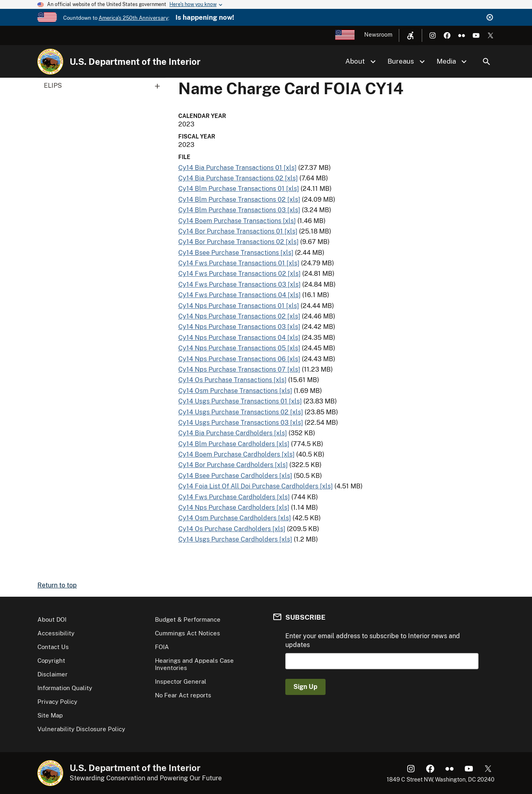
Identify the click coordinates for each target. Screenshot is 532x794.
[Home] (50, 62)
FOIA (162, 647)
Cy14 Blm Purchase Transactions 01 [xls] (239, 189)
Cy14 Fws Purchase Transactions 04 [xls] (239, 295)
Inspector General (181, 681)
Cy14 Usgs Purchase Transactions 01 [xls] (240, 401)
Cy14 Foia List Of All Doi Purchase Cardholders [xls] (256, 486)
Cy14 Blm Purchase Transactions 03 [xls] (239, 210)
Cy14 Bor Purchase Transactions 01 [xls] (238, 231)
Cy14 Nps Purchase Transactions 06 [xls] (239, 359)
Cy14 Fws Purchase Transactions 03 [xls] (239, 284)
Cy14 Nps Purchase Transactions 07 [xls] (239, 369)
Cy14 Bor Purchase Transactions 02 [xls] (238, 242)
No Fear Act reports (183, 695)
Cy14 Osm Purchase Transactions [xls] (235, 391)
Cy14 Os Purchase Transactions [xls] (232, 380)
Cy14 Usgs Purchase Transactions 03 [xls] (241, 423)
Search (487, 62)
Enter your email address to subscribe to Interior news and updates (373, 640)
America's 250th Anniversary (133, 18)
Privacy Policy (57, 702)
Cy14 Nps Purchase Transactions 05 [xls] (239, 348)
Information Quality (65, 688)
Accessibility (56, 633)
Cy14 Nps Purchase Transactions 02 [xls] (239, 316)
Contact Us (53, 647)
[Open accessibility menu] (410, 35)
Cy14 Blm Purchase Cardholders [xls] (234, 444)
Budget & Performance (188, 619)
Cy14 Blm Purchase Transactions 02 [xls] (239, 200)
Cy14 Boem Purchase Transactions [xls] (237, 221)
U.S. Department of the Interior (135, 62)
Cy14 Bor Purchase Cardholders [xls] (233, 465)
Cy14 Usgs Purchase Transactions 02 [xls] (241, 412)
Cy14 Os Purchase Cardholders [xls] (232, 529)
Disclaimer (53, 674)
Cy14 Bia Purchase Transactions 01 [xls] (237, 168)
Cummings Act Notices (188, 633)
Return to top (57, 585)
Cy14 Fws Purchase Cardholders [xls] (234, 497)
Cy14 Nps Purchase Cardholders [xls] (234, 508)
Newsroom (378, 35)
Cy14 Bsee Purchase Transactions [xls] (236, 253)
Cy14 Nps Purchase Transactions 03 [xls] (239, 327)
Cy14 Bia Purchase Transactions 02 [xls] (238, 178)
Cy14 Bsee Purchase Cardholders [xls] (235, 476)
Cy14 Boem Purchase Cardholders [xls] (236, 454)
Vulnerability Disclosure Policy (81, 729)
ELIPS (105, 86)
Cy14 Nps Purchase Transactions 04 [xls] (239, 338)
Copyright (51, 661)
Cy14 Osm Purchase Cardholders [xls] (235, 518)
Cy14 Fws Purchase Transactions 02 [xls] (239, 274)
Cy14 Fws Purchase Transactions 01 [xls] (239, 263)
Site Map (50, 715)
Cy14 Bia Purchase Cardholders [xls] (233, 433)
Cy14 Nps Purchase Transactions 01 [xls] (239, 306)
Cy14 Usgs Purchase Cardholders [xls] (235, 539)
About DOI (52, 619)
